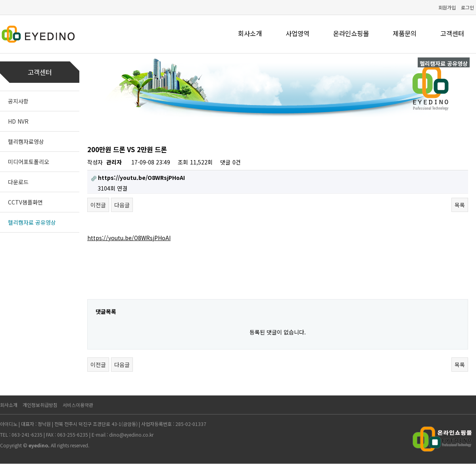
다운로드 (18, 182)
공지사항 (18, 101)
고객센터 (452, 33)
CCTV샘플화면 (25, 202)
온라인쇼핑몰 (351, 33)
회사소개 (250, 33)
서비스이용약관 (78, 405)
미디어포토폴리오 (29, 162)
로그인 (467, 7)
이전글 (98, 205)
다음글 (122, 205)
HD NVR (18, 121)
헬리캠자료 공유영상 (32, 222)
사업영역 (297, 33)
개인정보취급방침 (40, 405)
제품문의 (405, 33)
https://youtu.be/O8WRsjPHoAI (129, 238)
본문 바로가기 (0, 0)
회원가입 (447, 7)
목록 (460, 205)
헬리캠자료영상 (26, 141)
